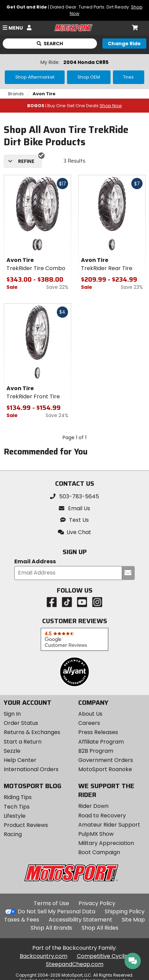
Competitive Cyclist (103, 956)
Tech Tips (17, 807)
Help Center (20, 760)
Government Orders (106, 760)
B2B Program (96, 751)
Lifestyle (15, 816)
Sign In (12, 714)
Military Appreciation (106, 843)
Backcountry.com (44, 956)
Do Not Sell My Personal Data (56, 912)
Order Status (21, 723)
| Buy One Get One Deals (74, 106)
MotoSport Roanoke (105, 769)
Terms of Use (51, 903)
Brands (16, 94)
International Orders (31, 769)
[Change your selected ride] (124, 44)
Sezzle (12, 751)
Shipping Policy (125, 911)
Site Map (133, 920)
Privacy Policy (97, 903)
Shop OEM (89, 77)
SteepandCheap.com (75, 964)
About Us (90, 714)
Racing (13, 834)
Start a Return (23, 742)
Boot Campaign (99, 852)
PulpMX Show (96, 834)
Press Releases (98, 732)
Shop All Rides (100, 928)
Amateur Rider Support (109, 825)
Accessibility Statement (80, 920)
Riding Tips (18, 797)
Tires (128, 77)
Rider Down (93, 806)
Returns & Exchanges (32, 732)
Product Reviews (26, 825)
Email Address (35, 562)
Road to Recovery (102, 816)
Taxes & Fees (22, 920)
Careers (89, 723)
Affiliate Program (101, 742)
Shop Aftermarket (35, 77)
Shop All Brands (51, 928)
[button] (74, 532)
